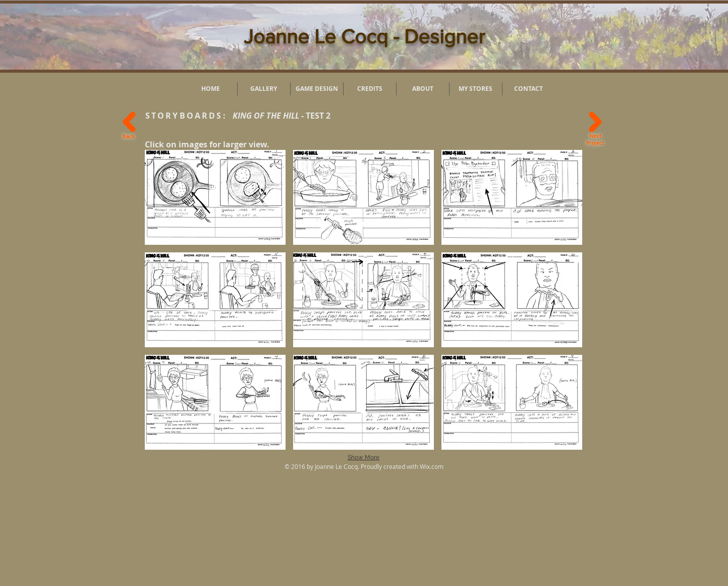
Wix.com (432, 466)
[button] (215, 197)
